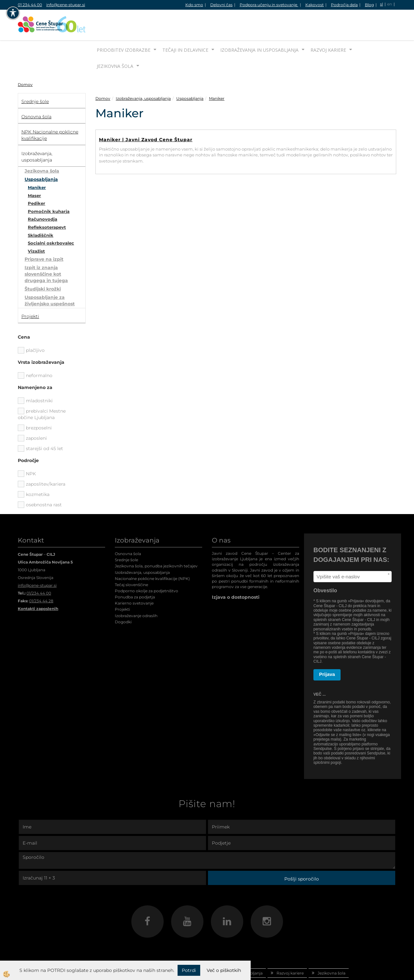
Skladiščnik (41, 211)
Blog (369, 5)
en (390, 4)
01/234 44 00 (39, 569)
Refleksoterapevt (47, 203)
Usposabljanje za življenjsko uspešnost (50, 276)
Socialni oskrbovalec (51, 219)
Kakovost (315, 5)
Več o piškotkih (224, 970)
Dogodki (123, 598)
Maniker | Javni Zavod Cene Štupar (146, 115)
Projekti (122, 585)
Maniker (37, 163)
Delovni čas (221, 5)
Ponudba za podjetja (135, 573)
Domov (25, 60)
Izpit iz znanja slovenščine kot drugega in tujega (46, 250)
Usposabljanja (41, 155)
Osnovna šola (128, 529)
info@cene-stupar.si (66, 5)
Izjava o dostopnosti (236, 573)
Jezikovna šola (115, 42)
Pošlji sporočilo (302, 855)
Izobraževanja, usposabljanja (143, 74)
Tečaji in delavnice (185, 26)
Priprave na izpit (44, 235)
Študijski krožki (43, 265)
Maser (34, 171)
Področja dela (344, 5)
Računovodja (43, 195)
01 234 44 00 (30, 5)
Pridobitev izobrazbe (124, 26)
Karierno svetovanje (134, 579)
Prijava (327, 650)
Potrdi (189, 970)
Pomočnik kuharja (49, 187)
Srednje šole (126, 536)
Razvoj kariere (328, 26)
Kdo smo (194, 5)
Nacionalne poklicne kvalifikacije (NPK (152, 554)
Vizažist (36, 227)
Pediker (37, 179)
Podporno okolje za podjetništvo (147, 567)
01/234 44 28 (41, 577)
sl (381, 4)
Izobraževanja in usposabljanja (259, 26)
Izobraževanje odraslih (136, 591)
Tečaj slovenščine (131, 560)
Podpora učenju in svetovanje (269, 5)
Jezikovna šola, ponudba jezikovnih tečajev (156, 542)
